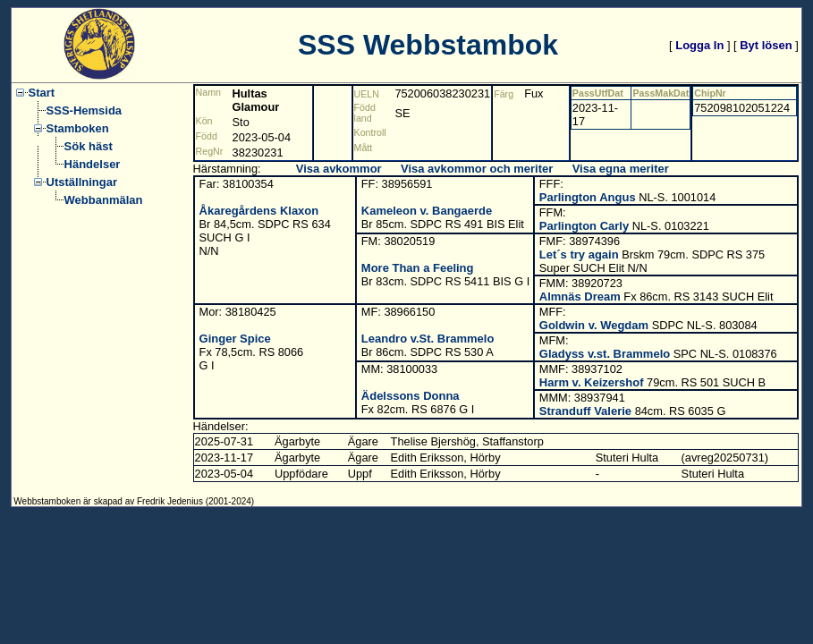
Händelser (93, 164)
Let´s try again (579, 254)
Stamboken (78, 128)
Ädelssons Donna (411, 396)
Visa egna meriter (621, 169)
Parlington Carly (584, 226)
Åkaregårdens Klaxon (259, 211)
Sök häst (89, 146)
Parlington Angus (588, 197)
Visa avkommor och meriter (477, 169)
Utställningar (82, 182)
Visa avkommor (339, 169)
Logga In (699, 45)
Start (42, 93)
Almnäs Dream (580, 297)
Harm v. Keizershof (592, 382)
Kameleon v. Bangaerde (427, 211)
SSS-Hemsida (85, 110)
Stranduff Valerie (585, 411)
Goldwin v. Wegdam (594, 325)
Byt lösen (766, 45)
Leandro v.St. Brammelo (428, 339)
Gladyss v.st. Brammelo (605, 354)
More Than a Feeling (418, 268)
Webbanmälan (104, 200)
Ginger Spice (235, 339)
